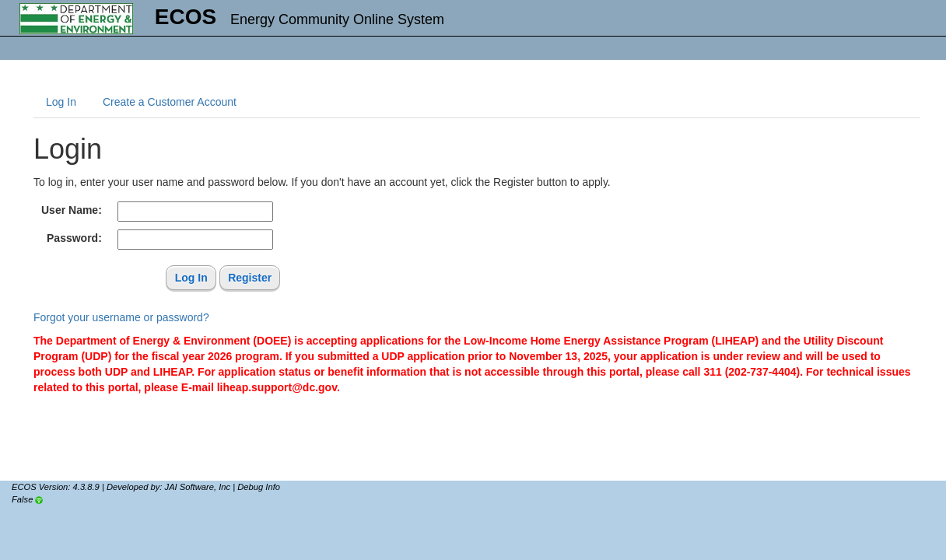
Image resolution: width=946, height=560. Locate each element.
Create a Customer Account (170, 102)
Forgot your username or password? (121, 317)
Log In (61, 102)
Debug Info (259, 487)
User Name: (72, 210)
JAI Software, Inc (198, 487)
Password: (74, 238)
